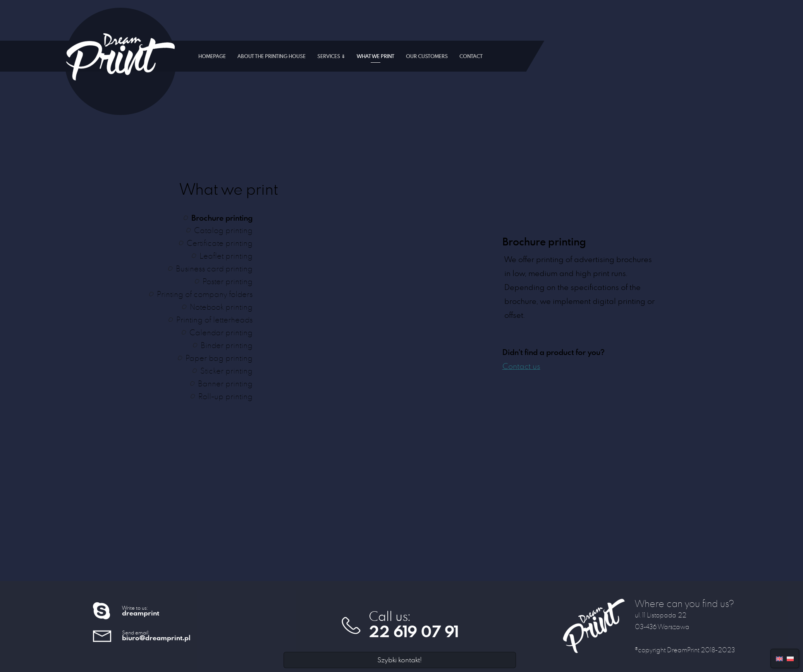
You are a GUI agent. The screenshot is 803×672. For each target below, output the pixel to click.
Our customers (427, 56)
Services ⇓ (331, 56)
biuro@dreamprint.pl (156, 638)
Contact (471, 56)
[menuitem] (779, 658)
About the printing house (272, 56)
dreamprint (141, 613)
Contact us (521, 366)
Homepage (212, 56)
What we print (376, 56)
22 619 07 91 (414, 632)
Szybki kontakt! (400, 660)
